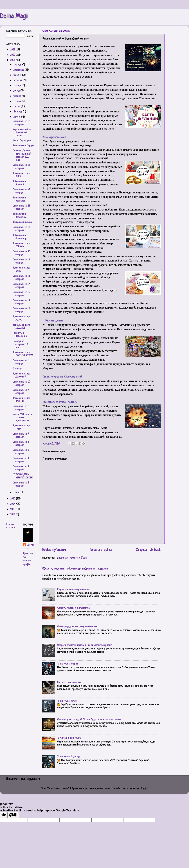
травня (18, 101)
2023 (13, 50)
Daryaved (30, 547)
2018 (13, 509)
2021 (13, 60)
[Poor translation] (13, 815)
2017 (13, 515)
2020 (13, 499)
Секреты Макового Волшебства (73, 608)
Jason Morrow (118, 789)
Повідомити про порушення (23, 779)
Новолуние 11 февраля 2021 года (21, 344)
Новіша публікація (54, 550)
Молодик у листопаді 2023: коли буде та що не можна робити (89, 720)
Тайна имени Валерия (68, 757)
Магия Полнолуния (22, 141)
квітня (17, 107)
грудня (17, 65)
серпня (17, 86)
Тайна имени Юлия (67, 701)
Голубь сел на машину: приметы (73, 590)
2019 (13, 504)
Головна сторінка (101, 550)
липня (17, 91)
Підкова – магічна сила (69, 682)
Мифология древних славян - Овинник (77, 627)
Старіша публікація (148, 550)
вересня (18, 80)
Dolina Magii (14, 17)
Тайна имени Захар (22, 222)
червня (18, 96)
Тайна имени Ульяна (67, 664)
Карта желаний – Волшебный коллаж (22, 133)
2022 (13, 55)
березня (18, 112)
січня (16, 492)
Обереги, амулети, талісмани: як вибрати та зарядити (75, 569)
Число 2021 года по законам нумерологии (23, 418)
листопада (19, 70)
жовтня (18, 75)
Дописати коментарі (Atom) (73, 558)
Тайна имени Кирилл (23, 146)
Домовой (17, 369)
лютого (17, 117)
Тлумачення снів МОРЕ (69, 738)
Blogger (144, 789)
